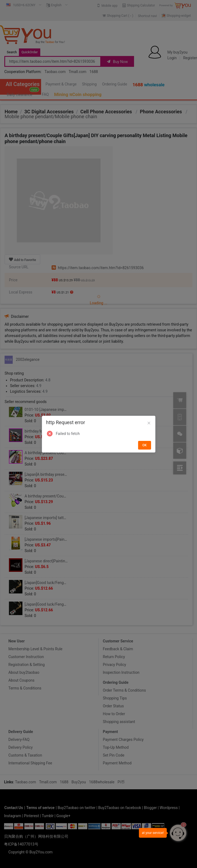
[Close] (149, 423)
